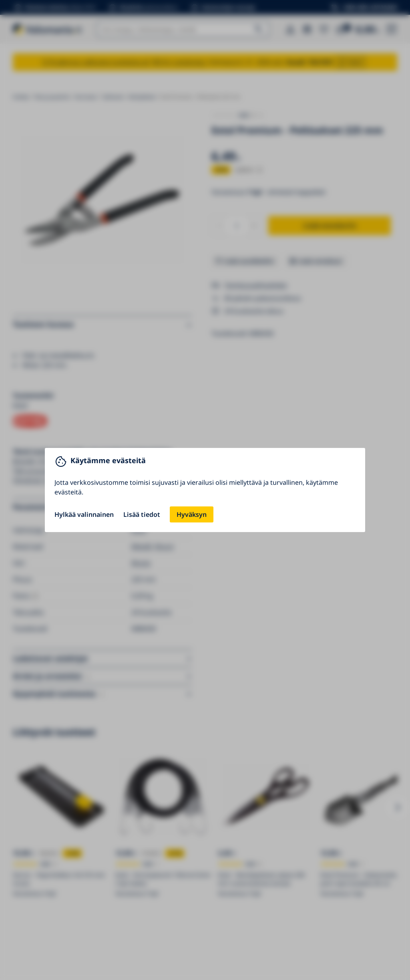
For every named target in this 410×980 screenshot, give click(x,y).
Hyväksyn (192, 514)
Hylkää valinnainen (84, 514)
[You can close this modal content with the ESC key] (205, 490)
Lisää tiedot (142, 514)
